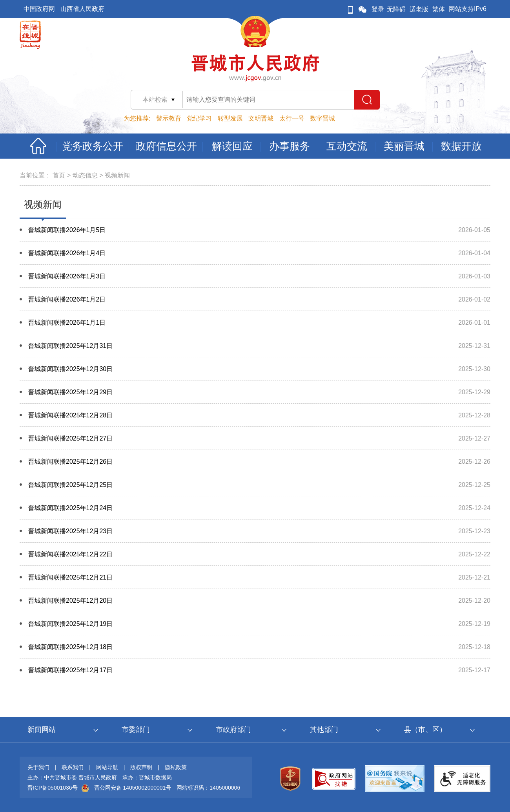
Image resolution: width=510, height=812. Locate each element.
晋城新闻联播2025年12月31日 (70, 346)
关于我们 (38, 767)
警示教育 (169, 118)
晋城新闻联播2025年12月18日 (70, 647)
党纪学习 (199, 118)
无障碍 (396, 9)
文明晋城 (261, 118)
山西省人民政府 (82, 9)
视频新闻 (117, 175)
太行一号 (292, 118)
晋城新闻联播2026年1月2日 (67, 299)
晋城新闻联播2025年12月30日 (70, 369)
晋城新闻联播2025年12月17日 (70, 670)
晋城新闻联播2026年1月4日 (67, 253)
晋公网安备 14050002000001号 (133, 788)
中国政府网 (39, 9)
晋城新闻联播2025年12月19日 (70, 624)
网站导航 (107, 767)
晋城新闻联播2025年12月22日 (70, 554)
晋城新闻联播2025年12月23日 (70, 531)
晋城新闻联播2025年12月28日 (70, 415)
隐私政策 (176, 767)
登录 (378, 9)
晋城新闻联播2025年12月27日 (70, 438)
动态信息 (85, 175)
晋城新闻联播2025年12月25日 (70, 485)
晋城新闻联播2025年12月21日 (70, 577)
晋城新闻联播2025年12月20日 (70, 601)
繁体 (439, 9)
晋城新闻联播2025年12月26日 (70, 462)
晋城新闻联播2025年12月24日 (70, 508)
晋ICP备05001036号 (53, 788)
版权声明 (141, 767)
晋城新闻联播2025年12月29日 (70, 392)
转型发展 (230, 118)
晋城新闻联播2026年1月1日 (67, 323)
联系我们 (73, 767)
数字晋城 (322, 118)
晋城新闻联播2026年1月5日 (67, 230)
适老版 (419, 9)
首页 (59, 175)
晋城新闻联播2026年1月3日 (67, 276)
